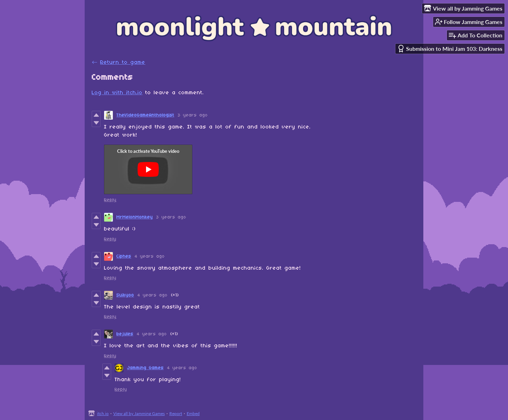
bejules (125, 334)
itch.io (103, 413)
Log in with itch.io (117, 93)
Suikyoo (125, 295)
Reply (110, 200)
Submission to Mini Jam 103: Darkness (450, 49)
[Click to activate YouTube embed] (148, 169)
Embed (193, 413)
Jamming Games (145, 368)
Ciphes (124, 256)
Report (176, 413)
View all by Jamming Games (139, 413)
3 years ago (193, 115)
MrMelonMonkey (135, 217)
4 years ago (150, 256)
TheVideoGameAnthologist (145, 115)
